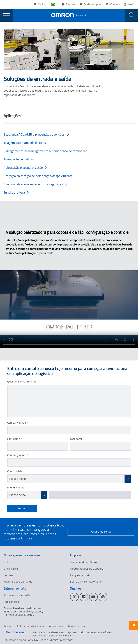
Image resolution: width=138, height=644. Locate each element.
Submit (17, 508)
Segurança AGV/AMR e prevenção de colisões (36, 134)
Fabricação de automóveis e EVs (52, 635)
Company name (18, 455)
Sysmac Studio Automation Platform (89, 632)
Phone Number (17, 488)
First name (15, 439)
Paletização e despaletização (25, 168)
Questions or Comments (22, 382)
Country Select (17, 471)
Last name (77, 439)
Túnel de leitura (16, 192)
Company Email (18, 423)
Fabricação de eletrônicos (49, 632)
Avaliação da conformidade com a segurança (35, 184)
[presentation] (6, 15)
